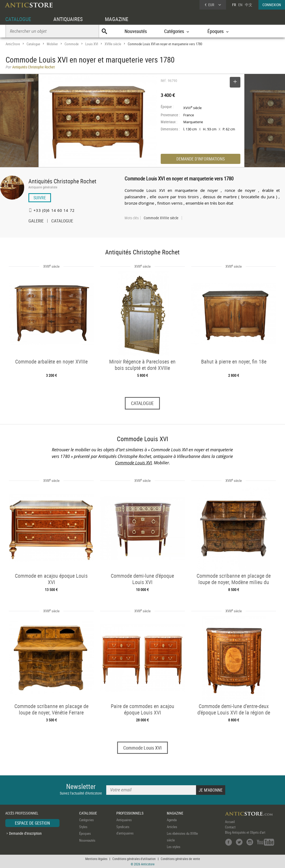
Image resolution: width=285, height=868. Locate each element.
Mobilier (52, 44)
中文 (249, 5)
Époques (85, 834)
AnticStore (13, 44)
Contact (230, 827)
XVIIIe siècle (113, 44)
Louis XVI (92, 44)
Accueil (230, 822)
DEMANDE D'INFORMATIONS (201, 159)
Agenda (172, 820)
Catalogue (33, 44)
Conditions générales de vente (180, 859)
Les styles (174, 847)
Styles (83, 827)
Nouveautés (136, 31)
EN (240, 5)
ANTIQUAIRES (68, 19)
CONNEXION (272, 5)
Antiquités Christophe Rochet (62, 181)
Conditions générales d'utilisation (134, 859)
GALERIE (36, 221)
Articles (172, 827)
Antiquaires (124, 820)
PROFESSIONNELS (130, 813)
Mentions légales (96, 859)
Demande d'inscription (25, 833)
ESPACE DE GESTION (32, 823)
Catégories (86, 820)
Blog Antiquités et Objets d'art (245, 833)
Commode (72, 44)
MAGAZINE (117, 19)
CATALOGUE (18, 19)
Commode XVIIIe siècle (161, 218)
